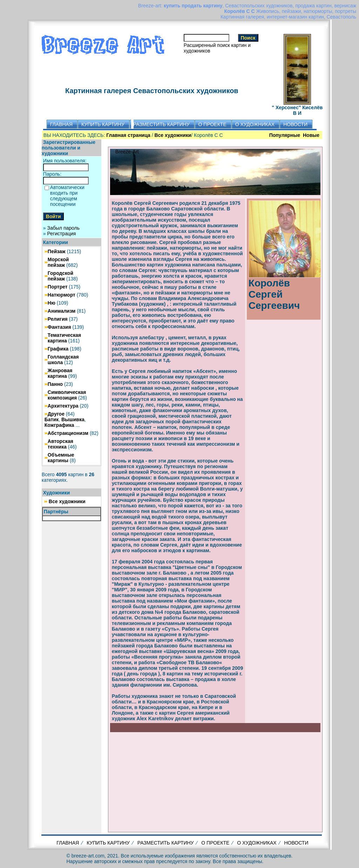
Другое (56, 414)
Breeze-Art (127, 152)
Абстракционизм (68, 433)
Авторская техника (60, 444)
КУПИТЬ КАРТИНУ (108, 843)
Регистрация (62, 234)
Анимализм (62, 311)
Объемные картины (61, 458)
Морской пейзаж (58, 262)
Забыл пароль (63, 228)
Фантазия (59, 327)
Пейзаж (57, 251)
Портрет (58, 287)
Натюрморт (62, 295)
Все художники (67, 501)
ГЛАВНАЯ (68, 843)
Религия (58, 319)
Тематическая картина (64, 338)
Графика (58, 349)
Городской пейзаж (60, 276)
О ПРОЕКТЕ (215, 843)
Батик (52, 419)
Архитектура (63, 406)
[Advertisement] (215, 781)
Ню (52, 303)
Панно (55, 384)
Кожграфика (59, 425)
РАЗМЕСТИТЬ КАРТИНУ (166, 843)
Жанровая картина (60, 373)
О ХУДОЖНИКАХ (257, 843)
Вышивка (73, 419)
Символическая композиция (67, 395)
